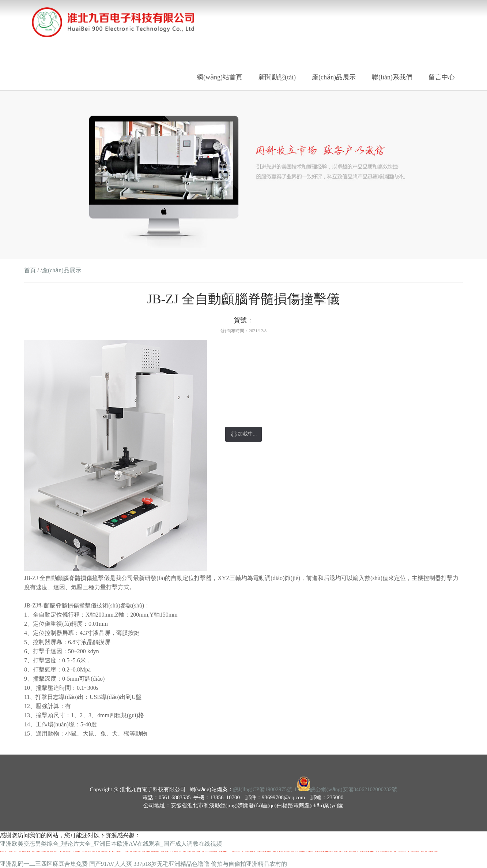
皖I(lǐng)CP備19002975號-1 (265, 789)
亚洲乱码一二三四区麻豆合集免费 (44, 864)
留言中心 (442, 77)
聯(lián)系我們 (392, 77)
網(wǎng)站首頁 (220, 77)
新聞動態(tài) (277, 77)
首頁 (30, 270)
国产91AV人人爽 (111, 864)
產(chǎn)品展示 (334, 77)
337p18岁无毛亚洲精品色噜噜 (171, 864)
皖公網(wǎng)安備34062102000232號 (354, 789)
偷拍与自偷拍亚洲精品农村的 (249, 864)
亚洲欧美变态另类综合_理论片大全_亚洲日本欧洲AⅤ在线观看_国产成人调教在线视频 (111, 844)
